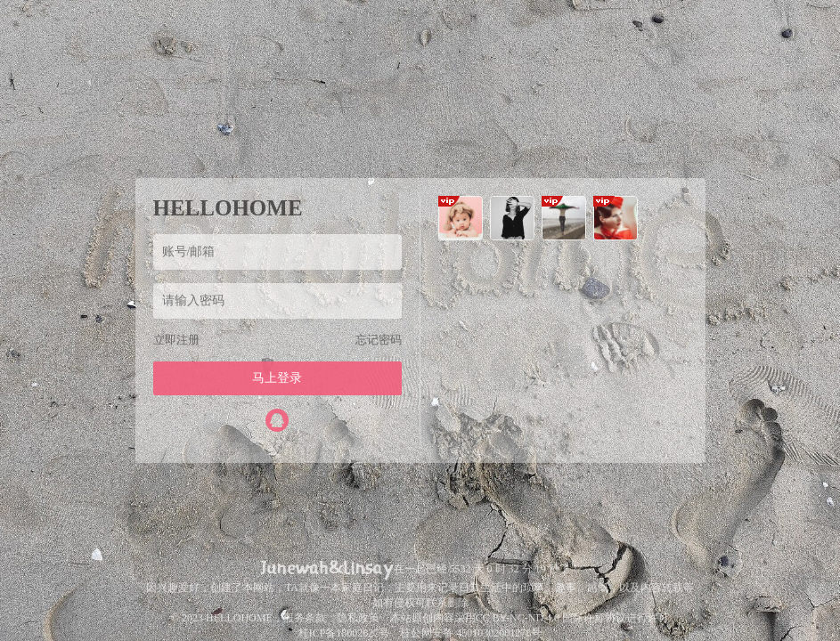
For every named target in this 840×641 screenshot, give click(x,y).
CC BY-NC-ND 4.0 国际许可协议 (551, 618)
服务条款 (305, 618)
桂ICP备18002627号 (344, 633)
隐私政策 (358, 618)
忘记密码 (379, 340)
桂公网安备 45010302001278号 (471, 633)
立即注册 (176, 340)
